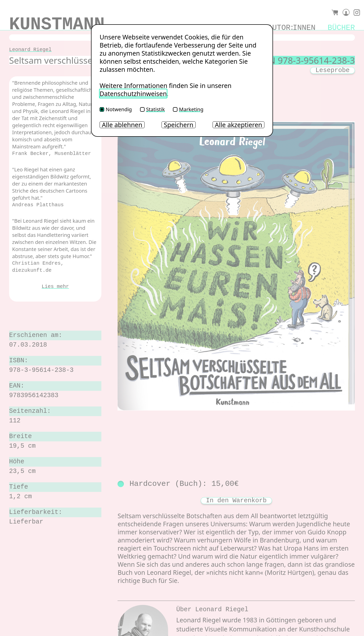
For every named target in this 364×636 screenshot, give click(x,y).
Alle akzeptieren (238, 125)
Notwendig (116, 109)
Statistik (152, 109)
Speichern (179, 125)
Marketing (188, 109)
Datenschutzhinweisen (133, 94)
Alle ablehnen (122, 125)
